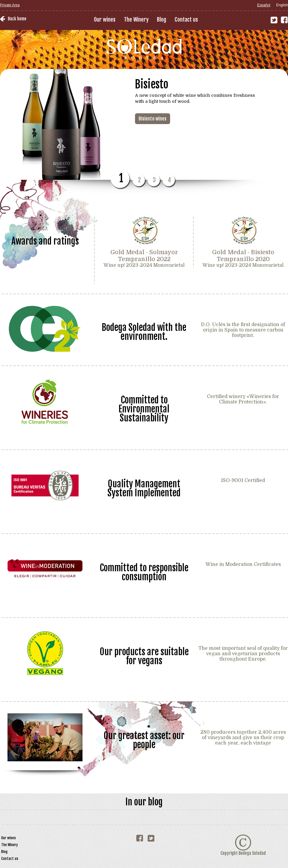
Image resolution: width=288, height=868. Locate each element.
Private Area (10, 5)
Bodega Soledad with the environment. (144, 331)
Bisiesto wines (153, 119)
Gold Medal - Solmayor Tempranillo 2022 (144, 256)
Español (264, 5)
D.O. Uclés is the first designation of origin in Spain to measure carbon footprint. (243, 330)
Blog (162, 19)
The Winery (136, 19)
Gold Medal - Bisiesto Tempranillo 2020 (243, 256)
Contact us (186, 19)
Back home (17, 19)
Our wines (105, 19)
